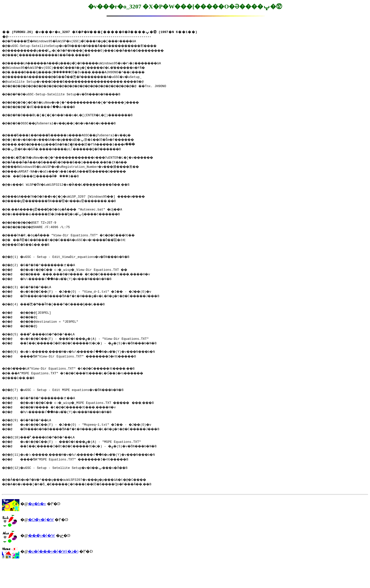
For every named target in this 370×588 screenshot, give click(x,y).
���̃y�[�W (41, 561)
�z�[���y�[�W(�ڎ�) (53, 577)
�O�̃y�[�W (41, 545)
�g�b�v (37, 529)
